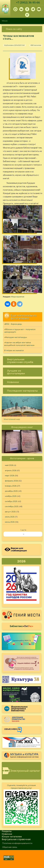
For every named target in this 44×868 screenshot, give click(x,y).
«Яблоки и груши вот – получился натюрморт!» (20, 331)
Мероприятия (18, 297)
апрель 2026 (11, 470)
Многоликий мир (12, 419)
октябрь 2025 (11, 501)
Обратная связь (10, 847)
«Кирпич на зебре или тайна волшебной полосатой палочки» (19, 344)
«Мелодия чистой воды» (16, 337)
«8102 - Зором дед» (13, 324)
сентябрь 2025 (12, 506)
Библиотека (21, 626)
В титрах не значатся (14, 350)
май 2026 (9, 465)
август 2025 (10, 512)
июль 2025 (10, 517)
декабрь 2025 (11, 491)
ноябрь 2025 (11, 496)
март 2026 (10, 476)
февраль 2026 (11, 481)
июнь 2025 (10, 522)
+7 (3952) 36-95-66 (28, 3)
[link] (22, 29)
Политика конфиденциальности (17, 843)
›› (24, 534)
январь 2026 (11, 486)
